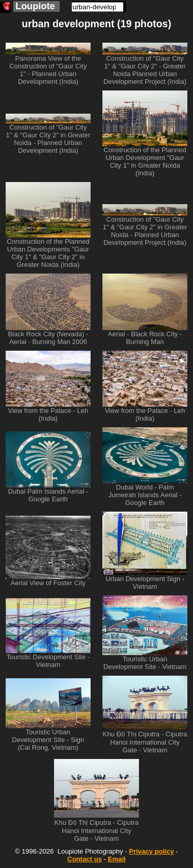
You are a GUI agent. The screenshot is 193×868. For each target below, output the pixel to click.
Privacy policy (151, 851)
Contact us (85, 859)
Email (117, 859)
